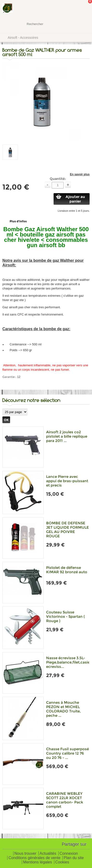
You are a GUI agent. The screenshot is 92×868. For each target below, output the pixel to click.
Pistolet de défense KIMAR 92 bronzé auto (67, 570)
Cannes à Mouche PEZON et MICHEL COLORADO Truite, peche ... (63, 709)
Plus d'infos (18, 221)
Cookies (62, 862)
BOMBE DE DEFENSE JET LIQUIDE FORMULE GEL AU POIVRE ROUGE (67, 529)
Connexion (69, 854)
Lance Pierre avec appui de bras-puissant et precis (67, 481)
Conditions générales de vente (34, 858)
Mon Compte (70, 8)
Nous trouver (25, 854)
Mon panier (85, 8)
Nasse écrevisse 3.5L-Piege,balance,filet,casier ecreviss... (69, 662)
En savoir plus (80, 174)
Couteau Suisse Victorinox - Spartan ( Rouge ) (65, 616)
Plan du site (74, 858)
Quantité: (58, 179)
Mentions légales (37, 862)
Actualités (48, 854)
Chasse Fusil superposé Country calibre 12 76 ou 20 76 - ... (67, 753)
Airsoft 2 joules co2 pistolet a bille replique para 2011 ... (67, 436)
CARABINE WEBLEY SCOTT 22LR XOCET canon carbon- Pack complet (65, 800)
